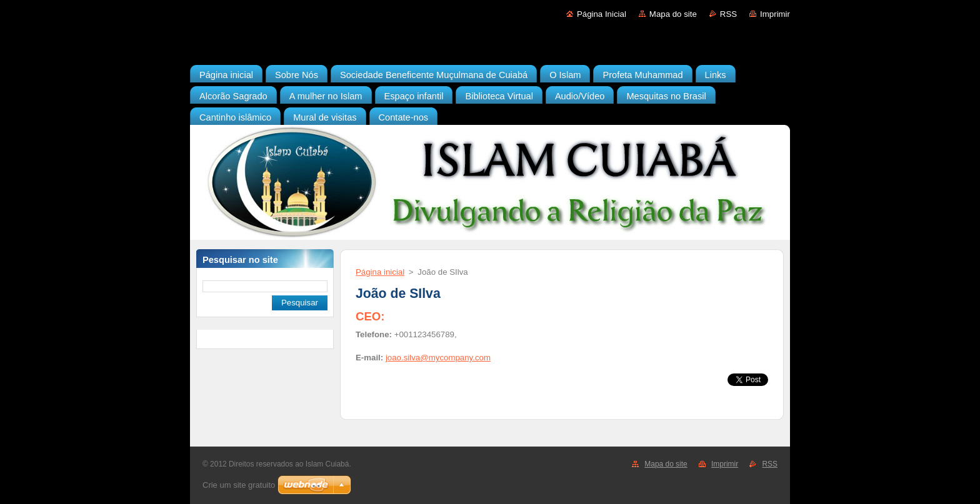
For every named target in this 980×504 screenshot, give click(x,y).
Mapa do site (673, 14)
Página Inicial (602, 14)
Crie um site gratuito (239, 485)
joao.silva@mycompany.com (438, 358)
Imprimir (775, 14)
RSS (728, 14)
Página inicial (380, 272)
